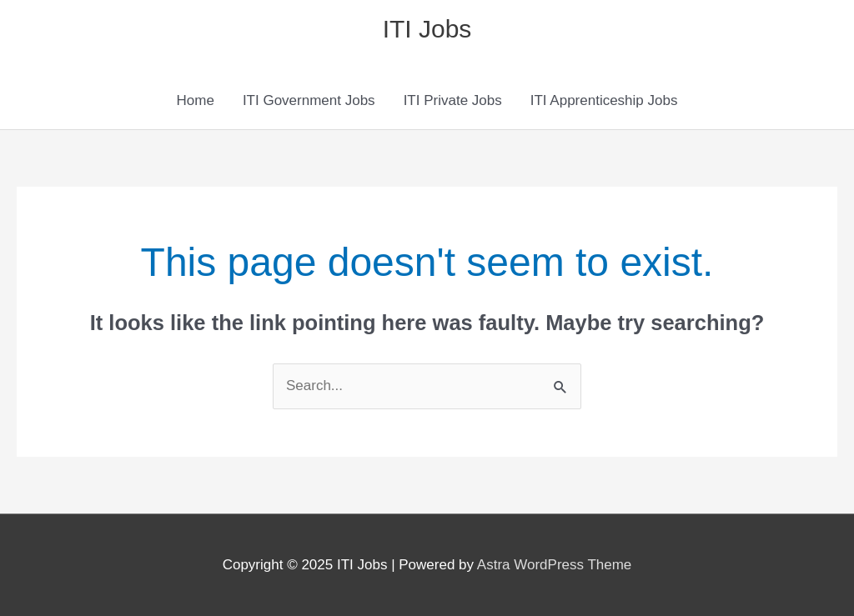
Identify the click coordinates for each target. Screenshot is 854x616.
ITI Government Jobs (309, 100)
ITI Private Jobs (453, 100)
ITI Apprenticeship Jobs (604, 100)
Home (196, 100)
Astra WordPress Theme (555, 565)
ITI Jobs (427, 29)
